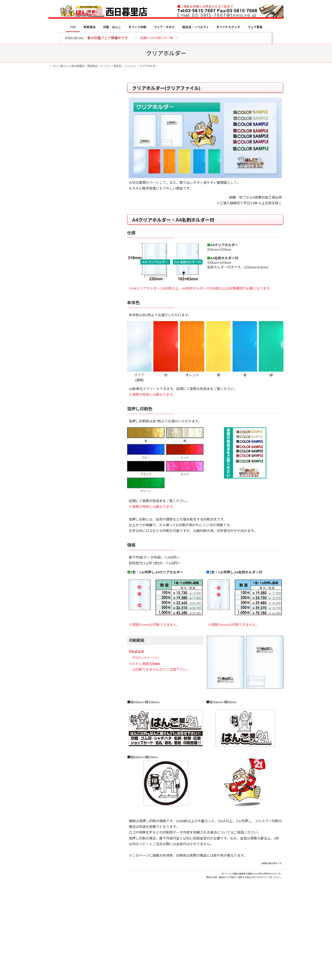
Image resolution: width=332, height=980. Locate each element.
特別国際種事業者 (81, 302)
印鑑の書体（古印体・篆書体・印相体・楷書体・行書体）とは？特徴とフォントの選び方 (81, 164)
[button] (156, 38)
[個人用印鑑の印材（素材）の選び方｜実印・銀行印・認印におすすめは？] (56, 330)
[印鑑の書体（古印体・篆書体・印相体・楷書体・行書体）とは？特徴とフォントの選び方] (56, 383)
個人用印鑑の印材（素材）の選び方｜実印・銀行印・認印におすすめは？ (90, 330)
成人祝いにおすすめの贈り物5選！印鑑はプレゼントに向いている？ (90, 415)
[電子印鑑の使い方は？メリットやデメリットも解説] (56, 358)
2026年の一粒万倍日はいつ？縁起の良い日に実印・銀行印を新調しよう (90, 443)
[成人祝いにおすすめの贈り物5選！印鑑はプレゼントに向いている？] (56, 416)
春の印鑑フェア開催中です (108, 38)
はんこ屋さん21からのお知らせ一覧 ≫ (83, 179)
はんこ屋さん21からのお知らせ (82, 110)
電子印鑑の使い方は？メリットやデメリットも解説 (90, 355)
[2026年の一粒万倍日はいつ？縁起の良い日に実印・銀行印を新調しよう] (56, 443)
